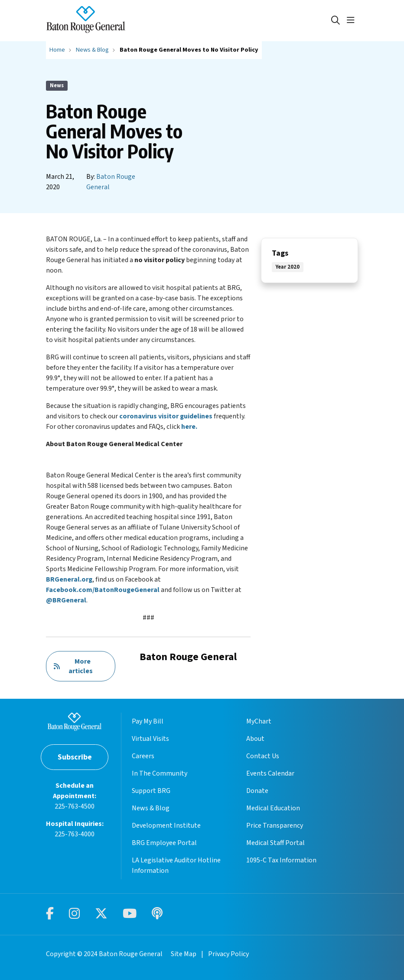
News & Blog (151, 808)
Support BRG (151, 791)
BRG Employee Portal (164, 843)
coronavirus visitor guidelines (166, 416)
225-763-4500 (75, 806)
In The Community (160, 773)
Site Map (184, 954)
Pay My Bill (148, 721)
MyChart (259, 721)
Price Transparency (275, 825)
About (255, 739)
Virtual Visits (150, 739)
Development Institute (166, 825)
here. (189, 427)
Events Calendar (270, 773)
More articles (73, 666)
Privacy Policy (228, 954)
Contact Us (263, 756)
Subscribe (75, 757)
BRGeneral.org (69, 579)
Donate (257, 791)
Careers (143, 756)
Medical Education (273, 808)
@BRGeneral (66, 600)
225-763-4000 (75, 834)
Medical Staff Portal (275, 843)
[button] (352, 20)
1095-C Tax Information (281, 860)
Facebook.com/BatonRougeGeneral (103, 590)
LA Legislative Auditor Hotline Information (176, 865)
